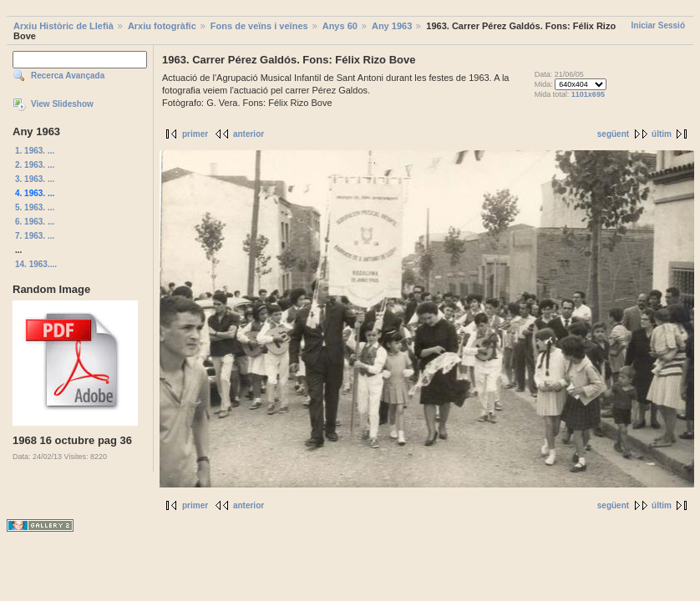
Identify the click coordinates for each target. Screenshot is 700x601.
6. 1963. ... (35, 222)
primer (195, 134)
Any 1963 (392, 26)
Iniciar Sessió (658, 25)
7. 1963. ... (35, 236)
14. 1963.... (36, 264)
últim (662, 134)
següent (613, 134)
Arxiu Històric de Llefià (63, 26)
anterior (249, 134)
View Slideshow (62, 104)
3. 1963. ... (35, 179)
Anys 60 (340, 26)
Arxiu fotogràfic (162, 26)
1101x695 (588, 94)
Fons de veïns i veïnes (259, 26)
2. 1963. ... (35, 165)
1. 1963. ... (35, 151)
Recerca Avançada (68, 76)
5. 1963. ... (35, 207)
